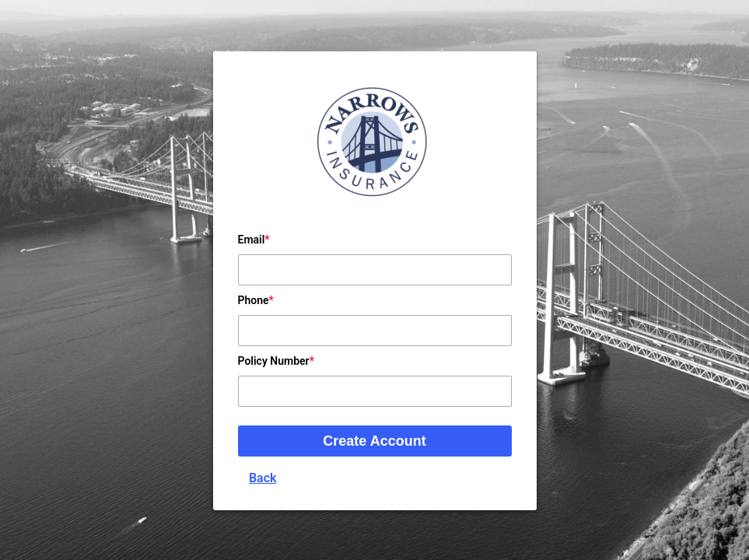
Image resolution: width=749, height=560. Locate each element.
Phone (254, 300)
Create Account (374, 441)
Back (263, 478)
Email (252, 240)
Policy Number (274, 361)
